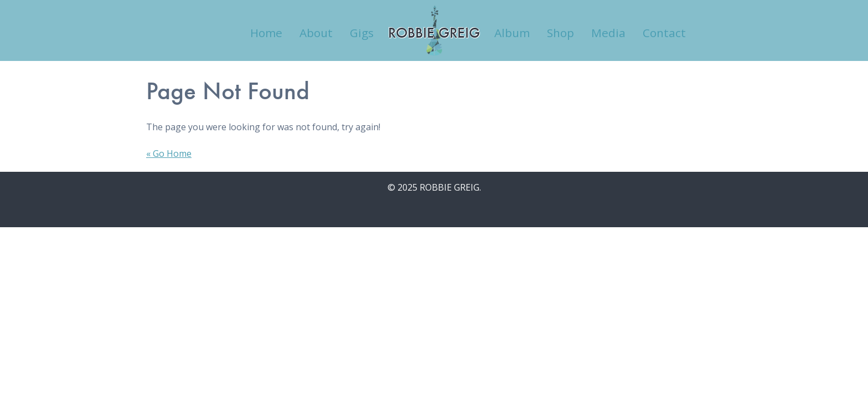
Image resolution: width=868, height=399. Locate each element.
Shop (560, 33)
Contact (664, 33)
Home (266, 33)
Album (512, 33)
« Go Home (169, 154)
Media (608, 33)
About (316, 33)
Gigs (362, 33)
